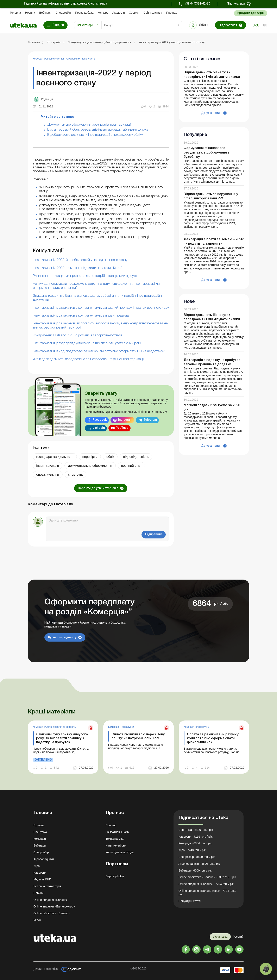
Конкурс (103, 13)
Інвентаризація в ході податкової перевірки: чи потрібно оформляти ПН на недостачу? (99, 351)
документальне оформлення (90, 466)
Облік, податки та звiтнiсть (61, 727)
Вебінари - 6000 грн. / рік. (195, 870)
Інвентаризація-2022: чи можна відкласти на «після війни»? (78, 268)
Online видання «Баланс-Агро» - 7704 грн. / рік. (207, 892)
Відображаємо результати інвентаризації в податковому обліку (95, 135)
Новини (30, 13)
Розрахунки (127, 727)
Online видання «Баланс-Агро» (54, 906)
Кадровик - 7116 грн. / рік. (196, 837)
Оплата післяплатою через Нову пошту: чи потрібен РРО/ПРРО (138, 736)
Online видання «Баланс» (51, 900)
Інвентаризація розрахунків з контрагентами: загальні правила (81, 316)
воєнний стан (131, 466)
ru (265, 25)
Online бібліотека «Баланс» (52, 913)
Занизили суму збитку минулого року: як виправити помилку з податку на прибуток (62, 738)
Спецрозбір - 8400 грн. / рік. (197, 857)
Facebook (100, 420)
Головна (15, 13)
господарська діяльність (55, 457)
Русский (238, 937)
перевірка (90, 457)
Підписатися (236, 4)
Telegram (150, 420)
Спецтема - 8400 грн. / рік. (196, 830)
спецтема (75, 475)
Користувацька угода (120, 852)
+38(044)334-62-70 (197, 4)
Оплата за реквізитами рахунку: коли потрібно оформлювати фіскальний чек (213, 738)
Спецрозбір (63, 13)
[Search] (142, 25)
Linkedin (99, 428)
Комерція (39, 59)
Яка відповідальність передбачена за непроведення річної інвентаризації (88, 359)
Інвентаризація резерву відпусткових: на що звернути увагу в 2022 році (87, 343)
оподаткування (48, 475)
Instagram (125, 420)
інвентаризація (48, 466)
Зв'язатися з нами (118, 832)
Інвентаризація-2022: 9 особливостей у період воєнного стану (80, 260)
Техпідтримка (115, 839)
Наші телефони (116, 845)
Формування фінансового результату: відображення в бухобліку (207, 152)
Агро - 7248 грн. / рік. (192, 850)
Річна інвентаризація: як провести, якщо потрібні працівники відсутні (85, 276)
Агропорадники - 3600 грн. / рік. (199, 864)
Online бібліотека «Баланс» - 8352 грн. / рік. (208, 877)
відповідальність (136, 457)
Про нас (172, 13)
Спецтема (40, 832)
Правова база (84, 13)
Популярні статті (190, 901)
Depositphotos (115, 876)
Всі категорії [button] (85, 25)
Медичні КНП (42, 879)
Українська (220, 937)
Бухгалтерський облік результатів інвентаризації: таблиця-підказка (98, 130)
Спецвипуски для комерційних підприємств (70, 59)
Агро (37, 866)
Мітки (37, 920)
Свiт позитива (153, 13)
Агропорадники (44, 859)
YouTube (122, 428)
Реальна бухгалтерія (47, 886)
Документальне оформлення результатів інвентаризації (89, 125)
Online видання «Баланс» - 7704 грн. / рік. (206, 884)
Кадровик (40, 873)
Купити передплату (62, 638)
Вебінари (45, 13)
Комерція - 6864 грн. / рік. (195, 843)
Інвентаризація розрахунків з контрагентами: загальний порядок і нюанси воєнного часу (101, 308)
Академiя (119, 13)
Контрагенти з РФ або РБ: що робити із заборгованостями (77, 336)
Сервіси (134, 13)
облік (110, 457)
